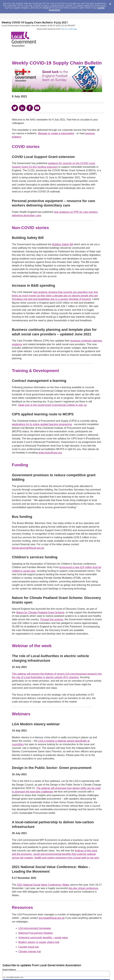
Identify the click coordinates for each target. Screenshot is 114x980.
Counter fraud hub (29, 947)
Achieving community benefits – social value (43, 938)
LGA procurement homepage (35, 928)
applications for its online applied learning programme (42, 424)
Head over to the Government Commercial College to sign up (52, 405)
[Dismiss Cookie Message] (110, 3)
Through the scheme (52, 619)
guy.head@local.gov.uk (52, 918)
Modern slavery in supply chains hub (39, 942)
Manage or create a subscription (56, 133)
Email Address (9, 970)
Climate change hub (30, 951)
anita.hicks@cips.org (50, 453)
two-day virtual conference (83, 888)
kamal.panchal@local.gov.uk (28, 548)
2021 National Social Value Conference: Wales (43, 885)
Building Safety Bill (63, 244)
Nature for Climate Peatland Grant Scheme (40, 612)
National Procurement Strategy (36, 933)
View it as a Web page (69, 29)
